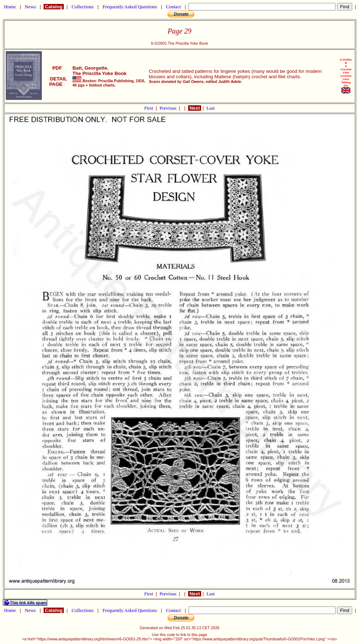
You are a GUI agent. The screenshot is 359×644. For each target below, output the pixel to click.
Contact (173, 7)
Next (195, 108)
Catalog (54, 7)
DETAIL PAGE (57, 81)
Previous (169, 108)
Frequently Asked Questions (130, 7)
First (149, 108)
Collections (82, 7)
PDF (57, 68)
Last (211, 108)
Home (10, 7)
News (30, 7)
